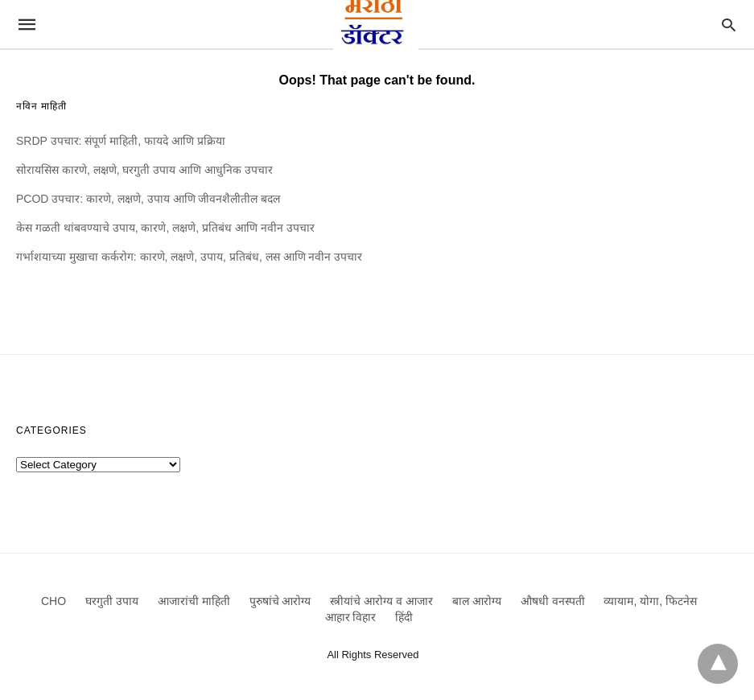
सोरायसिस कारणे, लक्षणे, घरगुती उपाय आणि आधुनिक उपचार (144, 170)
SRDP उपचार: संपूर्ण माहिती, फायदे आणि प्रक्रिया (121, 141)
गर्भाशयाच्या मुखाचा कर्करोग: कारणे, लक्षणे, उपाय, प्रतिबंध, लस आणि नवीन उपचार (189, 257)
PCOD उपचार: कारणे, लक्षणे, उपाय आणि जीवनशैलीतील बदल (148, 199)
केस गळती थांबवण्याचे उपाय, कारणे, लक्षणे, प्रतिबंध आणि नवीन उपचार (165, 228)
